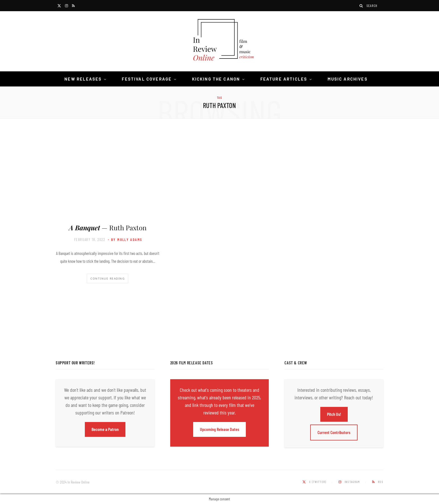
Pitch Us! (334, 414)
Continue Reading (108, 278)
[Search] (361, 6)
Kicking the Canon (216, 79)
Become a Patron (105, 429)
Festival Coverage (147, 79)
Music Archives (348, 79)
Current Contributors (334, 432)
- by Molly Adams (125, 240)
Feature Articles (284, 79)
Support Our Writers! (75, 363)
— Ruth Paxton (108, 228)
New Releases (83, 79)
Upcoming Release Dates (219, 429)
